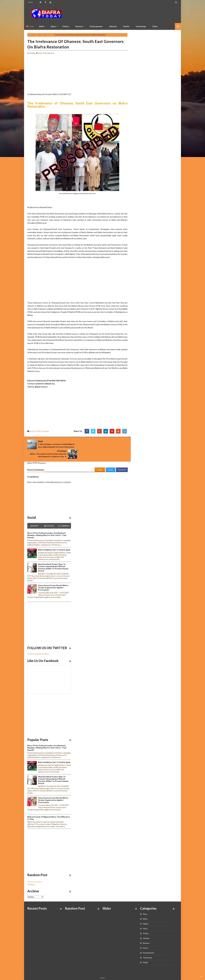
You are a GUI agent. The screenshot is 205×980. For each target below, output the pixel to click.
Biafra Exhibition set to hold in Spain (54, 541)
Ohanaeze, (51, 53)
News (145, 906)
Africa (145, 920)
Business (79, 26)
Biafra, (41, 53)
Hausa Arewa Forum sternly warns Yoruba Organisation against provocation (53, 579)
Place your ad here (35, 873)
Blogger (100, 461)
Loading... (31, 876)
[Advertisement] (130, 14)
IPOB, (45, 53)
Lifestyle (113, 26)
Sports (146, 939)
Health (126, 26)
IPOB (42, 35)
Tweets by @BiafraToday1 (38, 645)
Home (30, 2)
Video (155, 26)
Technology (141, 26)
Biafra (37, 35)
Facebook (122, 461)
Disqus (111, 461)
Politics (66, 26)
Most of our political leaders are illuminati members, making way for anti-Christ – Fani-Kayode (47, 527)
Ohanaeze (50, 35)
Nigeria (146, 915)
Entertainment (96, 26)
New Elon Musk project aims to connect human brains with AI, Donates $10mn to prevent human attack (53, 559)
